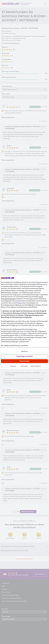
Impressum (13, 366)
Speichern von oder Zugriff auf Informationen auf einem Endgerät (24, 311)
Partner (39, 282)
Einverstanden (25, 361)
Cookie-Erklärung (36, 366)
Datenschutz (24, 366)
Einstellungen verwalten (24, 356)
